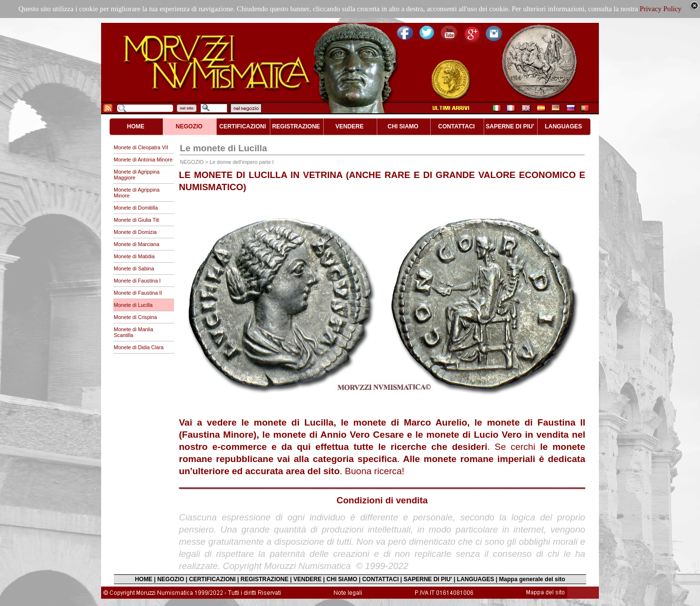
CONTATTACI (380, 579)
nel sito (187, 108)
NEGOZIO (170, 579)
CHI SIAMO (342, 579)
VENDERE (308, 579)
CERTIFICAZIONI (212, 579)
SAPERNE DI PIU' (428, 579)
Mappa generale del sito (532, 579)
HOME (143, 579)
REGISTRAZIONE (265, 579)
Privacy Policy (661, 9)
